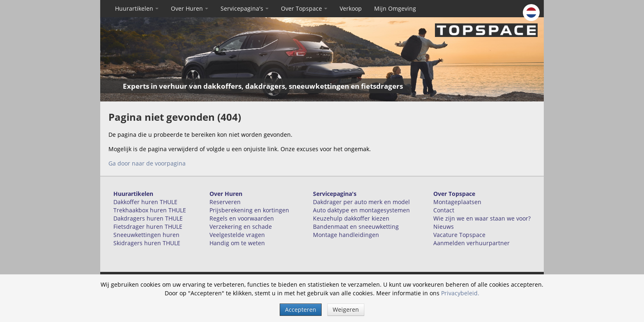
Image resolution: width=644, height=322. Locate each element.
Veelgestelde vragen (237, 235)
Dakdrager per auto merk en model (361, 202)
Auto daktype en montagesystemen (361, 210)
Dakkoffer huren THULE (145, 202)
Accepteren (301, 309)
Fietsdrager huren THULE (148, 227)
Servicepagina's (245, 8)
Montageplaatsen (457, 202)
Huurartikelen (137, 8)
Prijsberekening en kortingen (249, 210)
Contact (444, 210)
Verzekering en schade (241, 227)
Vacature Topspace (459, 235)
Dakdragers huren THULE (148, 218)
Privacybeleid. (460, 293)
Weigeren (346, 309)
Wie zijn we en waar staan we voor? (482, 218)
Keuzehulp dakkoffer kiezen (351, 218)
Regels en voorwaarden (242, 218)
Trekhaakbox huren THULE (150, 210)
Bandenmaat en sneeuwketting (356, 227)
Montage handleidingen (346, 235)
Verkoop (351, 8)
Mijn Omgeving (395, 8)
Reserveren (225, 202)
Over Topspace (304, 8)
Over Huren (190, 8)
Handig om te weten (237, 243)
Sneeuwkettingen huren (146, 235)
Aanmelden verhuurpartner (471, 243)
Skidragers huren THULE (147, 243)
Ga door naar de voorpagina (147, 163)
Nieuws (444, 227)
